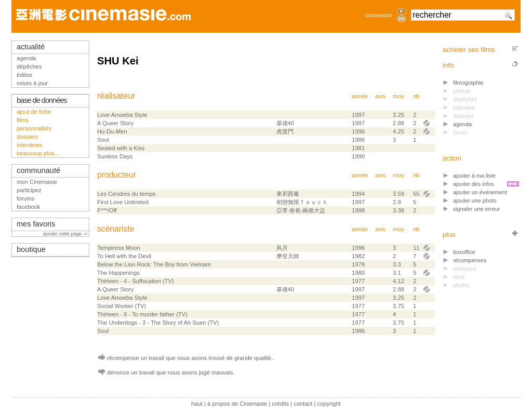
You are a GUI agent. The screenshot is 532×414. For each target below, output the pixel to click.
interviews (30, 145)
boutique (31, 249)
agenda (462, 124)
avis (380, 96)
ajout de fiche (34, 112)
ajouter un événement (480, 192)
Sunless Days (115, 156)
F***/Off (107, 210)
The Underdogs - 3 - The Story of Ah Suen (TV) (158, 323)
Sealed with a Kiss (121, 148)
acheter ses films (469, 50)
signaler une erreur (476, 209)
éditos (24, 75)
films (23, 120)
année (360, 96)
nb (416, 96)
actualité (31, 47)
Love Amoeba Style (122, 115)
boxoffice (464, 252)
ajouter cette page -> (66, 234)
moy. (399, 96)
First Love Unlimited (123, 202)
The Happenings (118, 273)
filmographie (468, 83)
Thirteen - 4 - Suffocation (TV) (136, 281)
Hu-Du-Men (112, 131)
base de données (42, 100)
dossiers (28, 137)
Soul (103, 140)
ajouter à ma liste (474, 176)
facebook (28, 207)
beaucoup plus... (38, 153)
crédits (280, 404)
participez (29, 190)
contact (303, 404)
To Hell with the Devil (124, 256)
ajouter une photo (475, 201)
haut (197, 404)
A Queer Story (115, 123)
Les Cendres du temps (127, 194)
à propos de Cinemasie (237, 404)
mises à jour (32, 83)
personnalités (34, 128)
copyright (329, 404)
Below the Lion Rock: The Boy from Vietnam (154, 264)
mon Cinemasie (37, 182)
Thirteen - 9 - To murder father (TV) (142, 314)
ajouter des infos (474, 184)
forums (25, 198)
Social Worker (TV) (122, 306)
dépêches (29, 66)
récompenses (470, 260)
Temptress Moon (119, 248)
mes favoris (36, 224)
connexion (378, 15)
